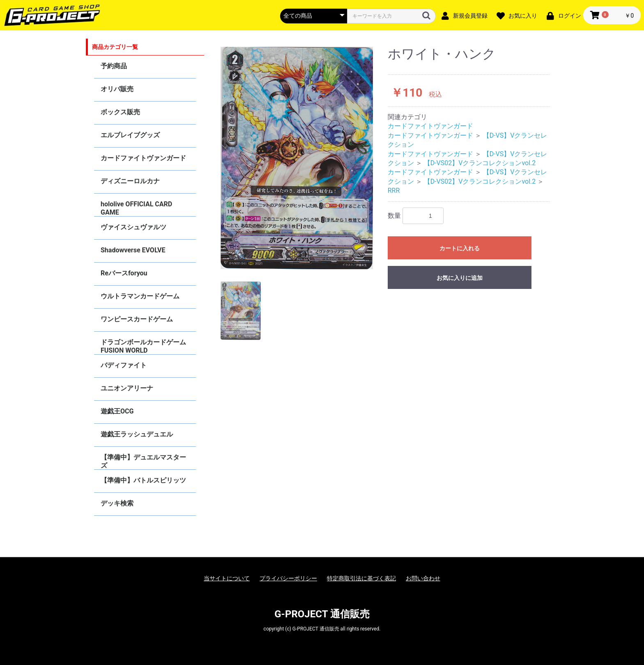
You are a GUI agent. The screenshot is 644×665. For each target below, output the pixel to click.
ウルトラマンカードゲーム (140, 296)
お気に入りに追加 (460, 278)
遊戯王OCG (117, 411)
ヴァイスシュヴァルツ (133, 227)
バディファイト (124, 365)
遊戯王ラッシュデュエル (137, 434)
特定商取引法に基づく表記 (361, 578)
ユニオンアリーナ (127, 388)
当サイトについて (227, 578)
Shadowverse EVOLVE (133, 250)
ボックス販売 (120, 112)
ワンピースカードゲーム (137, 319)
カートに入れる (460, 248)
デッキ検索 (117, 503)
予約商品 (114, 66)
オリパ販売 (117, 89)
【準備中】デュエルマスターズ (143, 461)
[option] (297, 158)
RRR (394, 190)
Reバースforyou (124, 273)
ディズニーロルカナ (130, 181)
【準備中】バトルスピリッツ (143, 480)
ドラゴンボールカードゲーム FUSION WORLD (143, 346)
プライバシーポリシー (288, 578)
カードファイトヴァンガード (143, 158)
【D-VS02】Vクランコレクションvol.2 (480, 163)
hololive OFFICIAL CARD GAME (136, 208)
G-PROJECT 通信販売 (322, 614)
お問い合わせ (423, 578)
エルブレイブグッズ (130, 135)
